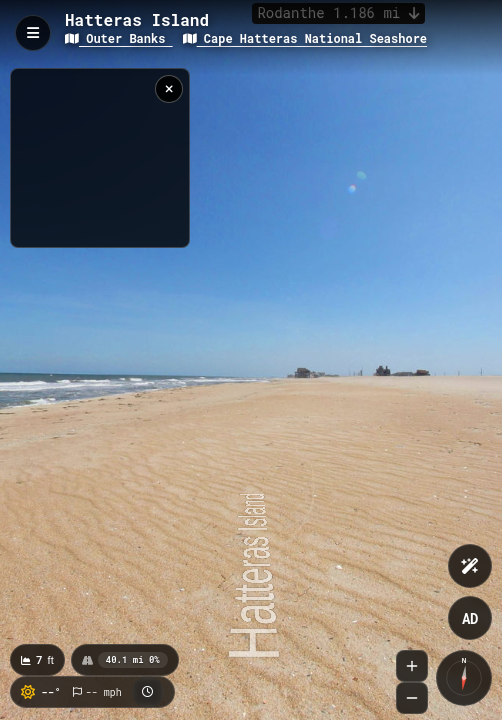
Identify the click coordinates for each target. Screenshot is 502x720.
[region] (100, 158)
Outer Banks (119, 38)
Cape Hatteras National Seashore (305, 38)
